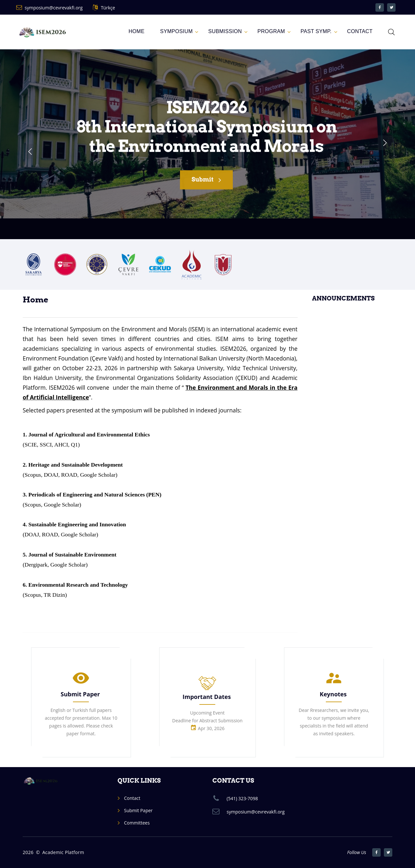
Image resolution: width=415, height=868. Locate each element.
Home (136, 31)
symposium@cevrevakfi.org (54, 8)
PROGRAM (271, 31)
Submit (206, 184)
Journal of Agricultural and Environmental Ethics (89, 434)
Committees (137, 823)
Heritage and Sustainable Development (76, 465)
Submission (225, 31)
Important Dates (207, 697)
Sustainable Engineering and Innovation (77, 524)
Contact (132, 798)
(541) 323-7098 (242, 798)
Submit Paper (80, 694)
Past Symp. (316, 31)
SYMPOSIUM (177, 31)
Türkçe (108, 8)
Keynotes (333, 694)
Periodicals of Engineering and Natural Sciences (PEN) (95, 495)
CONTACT (360, 31)
